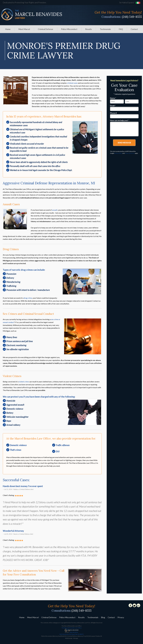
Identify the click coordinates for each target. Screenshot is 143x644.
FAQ (121, 29)
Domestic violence (18, 445)
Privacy (121, 617)
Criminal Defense (45, 29)
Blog (103, 617)
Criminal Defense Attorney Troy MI (77, 636)
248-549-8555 (71, 633)
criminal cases (72, 83)
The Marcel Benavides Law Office (72, 628)
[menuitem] (8, 29)
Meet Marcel (24, 29)
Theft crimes (16, 450)
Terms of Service (130, 153)
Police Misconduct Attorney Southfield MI (54, 636)
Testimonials (105, 29)
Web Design (69, 638)
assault (55, 210)
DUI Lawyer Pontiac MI (95, 636)
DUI (58, 451)
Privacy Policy (118, 153)
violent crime (24, 382)
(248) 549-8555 (132, 17)
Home (8, 29)
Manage (76, 638)
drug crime (28, 298)
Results (89, 29)
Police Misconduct (69, 29)
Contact (134, 29)
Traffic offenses (63, 445)
